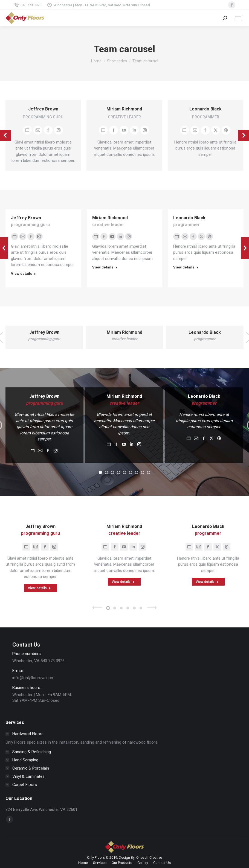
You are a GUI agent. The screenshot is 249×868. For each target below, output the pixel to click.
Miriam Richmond (124, 109)
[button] (100, 472)
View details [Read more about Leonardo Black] (186, 267)
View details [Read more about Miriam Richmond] (105, 267)
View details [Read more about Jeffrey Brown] (24, 274)
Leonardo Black (205, 109)
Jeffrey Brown (43, 109)
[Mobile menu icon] (238, 18)
